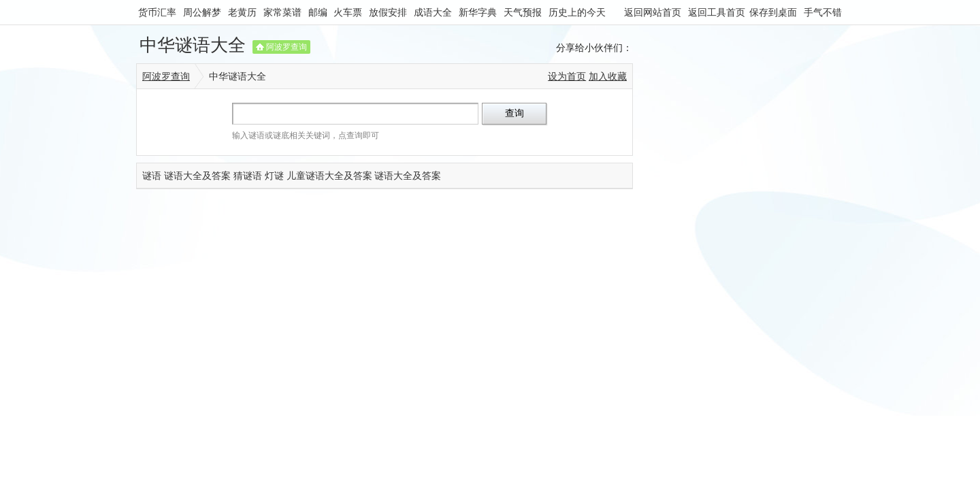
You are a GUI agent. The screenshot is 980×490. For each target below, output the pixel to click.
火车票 (348, 12)
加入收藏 (608, 76)
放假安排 (388, 12)
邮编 (318, 12)
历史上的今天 (577, 12)
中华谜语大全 (193, 45)
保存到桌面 (773, 12)
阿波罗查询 (287, 47)
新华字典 (478, 12)
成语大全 (433, 12)
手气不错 (823, 12)
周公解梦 (202, 12)
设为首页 (567, 76)
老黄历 (242, 12)
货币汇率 (157, 12)
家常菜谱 (282, 12)
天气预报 (523, 12)
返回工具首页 (717, 12)
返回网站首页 (653, 12)
